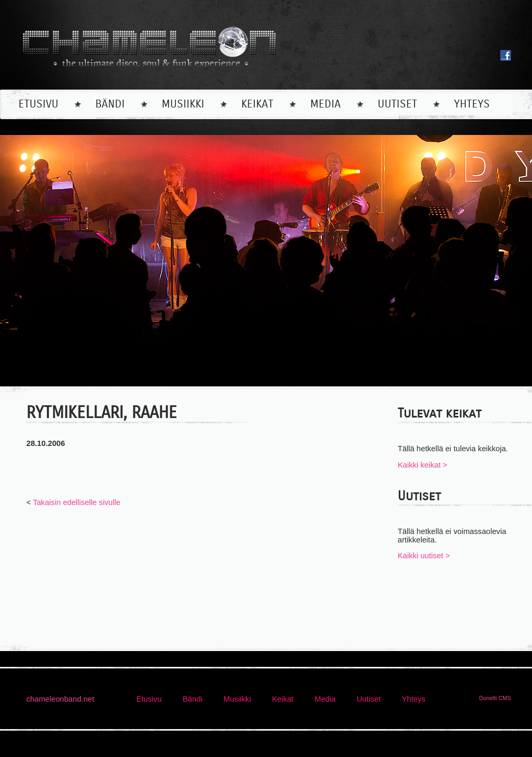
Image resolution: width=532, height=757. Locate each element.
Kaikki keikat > (422, 465)
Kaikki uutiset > (424, 556)
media (326, 104)
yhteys (472, 104)
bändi (110, 104)
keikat (257, 104)
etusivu (38, 104)
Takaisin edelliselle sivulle (76, 502)
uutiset (397, 104)
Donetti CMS (495, 698)
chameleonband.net (60, 699)
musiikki (183, 104)
